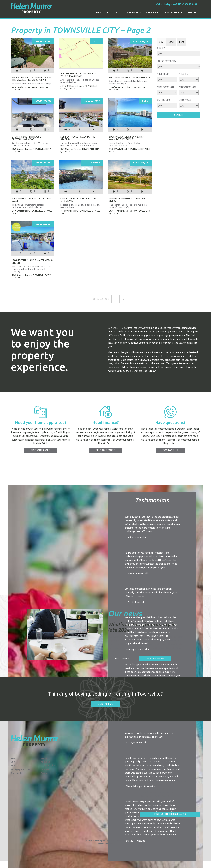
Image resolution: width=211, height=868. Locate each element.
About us (152, 12)
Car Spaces (185, 100)
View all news (155, 658)
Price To (183, 74)
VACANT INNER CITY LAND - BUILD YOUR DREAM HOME (78, 75)
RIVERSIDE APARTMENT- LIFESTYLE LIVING (127, 200)
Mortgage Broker (20, 769)
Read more (122, 658)
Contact (192, 12)
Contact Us (105, 704)
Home (44, 758)
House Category (166, 61)
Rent (100, 12)
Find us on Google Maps (170, 814)
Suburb (161, 48)
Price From (163, 74)
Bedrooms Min (165, 87)
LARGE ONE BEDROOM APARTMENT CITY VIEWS (79, 200)
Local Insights (172, 12)
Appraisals (134, 12)
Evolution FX (108, 843)
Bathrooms (164, 100)
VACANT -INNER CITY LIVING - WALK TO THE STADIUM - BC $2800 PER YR (32, 79)
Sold (119, 12)
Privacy (45, 773)
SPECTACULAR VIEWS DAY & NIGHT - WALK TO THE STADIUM (128, 138)
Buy (109, 12)
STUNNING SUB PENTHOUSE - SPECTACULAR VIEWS (27, 138)
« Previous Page (101, 299)
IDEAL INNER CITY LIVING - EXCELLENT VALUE (31, 200)
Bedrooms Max (188, 87)
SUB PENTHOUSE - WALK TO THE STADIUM (78, 138)
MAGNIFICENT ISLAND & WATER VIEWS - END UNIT (32, 262)
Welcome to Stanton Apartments (129, 77)
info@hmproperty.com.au (156, 825)
